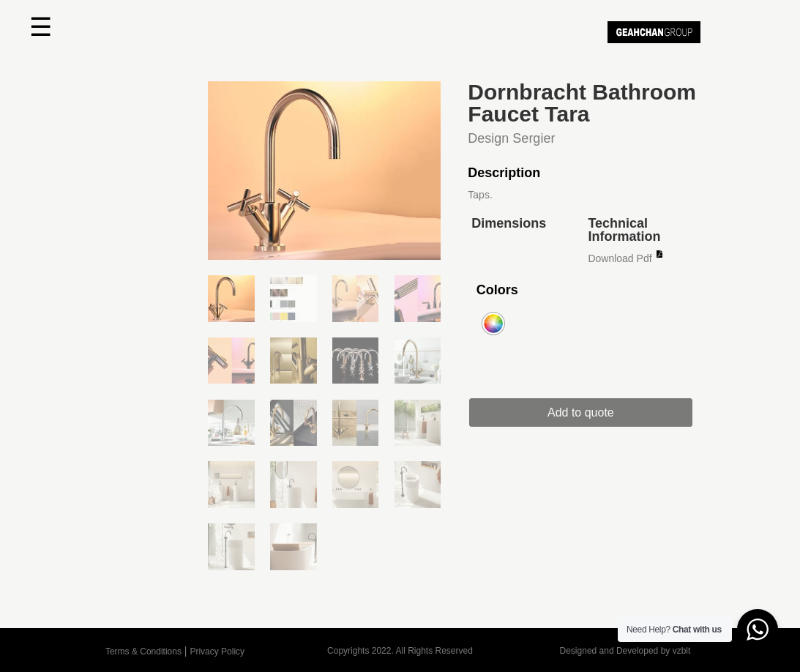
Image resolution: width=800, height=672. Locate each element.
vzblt (682, 651)
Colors (497, 290)
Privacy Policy (217, 652)
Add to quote (589, 412)
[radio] (493, 324)
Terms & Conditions (143, 652)
